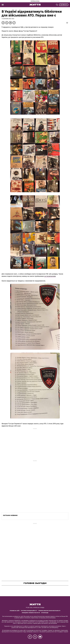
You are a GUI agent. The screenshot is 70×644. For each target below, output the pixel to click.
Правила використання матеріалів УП (49, 611)
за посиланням (50, 276)
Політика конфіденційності (29, 611)
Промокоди (45, 613)
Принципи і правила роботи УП (31, 613)
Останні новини (10, 515)
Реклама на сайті (15, 611)
